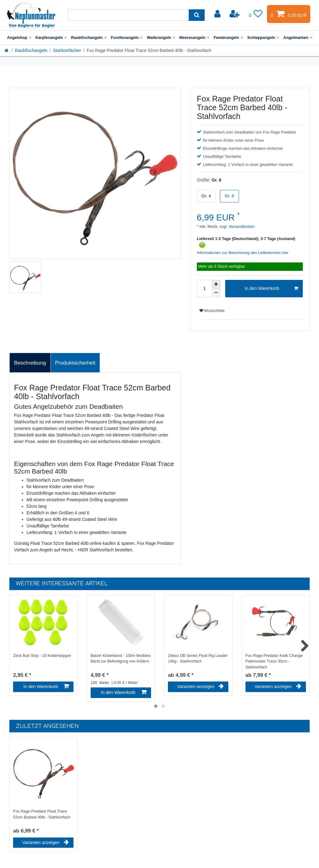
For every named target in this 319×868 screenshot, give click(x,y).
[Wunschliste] (256, 14)
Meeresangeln (194, 38)
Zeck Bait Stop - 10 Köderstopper (42, 656)
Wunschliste (212, 311)
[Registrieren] (235, 14)
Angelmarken (298, 38)
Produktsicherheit (75, 363)
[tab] (30, 363)
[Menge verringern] (216, 293)
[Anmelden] (218, 14)
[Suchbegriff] (128, 15)
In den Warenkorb (271, 289)
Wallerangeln (161, 38)
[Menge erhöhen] (216, 284)
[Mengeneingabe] (204, 289)
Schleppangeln (263, 38)
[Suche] (197, 15)
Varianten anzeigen (200, 686)
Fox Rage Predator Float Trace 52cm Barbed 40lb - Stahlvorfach (42, 814)
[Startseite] (7, 50)
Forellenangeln (127, 38)
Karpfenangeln (51, 38)
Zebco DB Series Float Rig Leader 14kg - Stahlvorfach (198, 659)
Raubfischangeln (89, 38)
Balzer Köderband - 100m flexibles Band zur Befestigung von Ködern (121, 659)
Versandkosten (241, 227)
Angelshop (19, 38)
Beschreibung (30, 363)
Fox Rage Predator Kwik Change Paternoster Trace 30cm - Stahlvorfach (274, 661)
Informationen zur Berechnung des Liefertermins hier (243, 253)
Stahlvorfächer (67, 50)
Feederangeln (228, 38)
